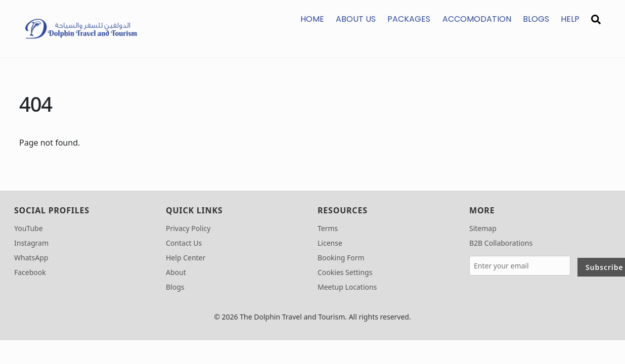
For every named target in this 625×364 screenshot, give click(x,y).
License (330, 243)
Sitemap (483, 228)
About (176, 272)
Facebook (30, 272)
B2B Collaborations (501, 243)
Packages (409, 19)
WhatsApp (31, 258)
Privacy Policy (188, 228)
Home (312, 19)
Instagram (31, 243)
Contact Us (184, 243)
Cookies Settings (345, 272)
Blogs (536, 19)
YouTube (29, 228)
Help (570, 19)
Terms (328, 228)
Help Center (186, 258)
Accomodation (477, 19)
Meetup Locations (347, 287)
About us (356, 19)
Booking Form (341, 258)
